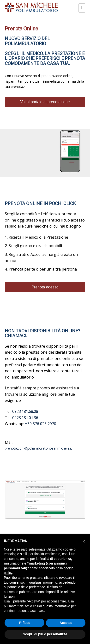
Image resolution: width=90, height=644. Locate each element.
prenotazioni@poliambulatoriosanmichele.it (38, 448)
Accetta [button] (66, 623)
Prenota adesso (45, 287)
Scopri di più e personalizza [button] (45, 634)
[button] (84, 541)
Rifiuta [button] (24, 623)
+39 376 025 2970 (41, 424)
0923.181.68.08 (25, 411)
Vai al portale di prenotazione (45, 102)
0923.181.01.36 (25, 418)
